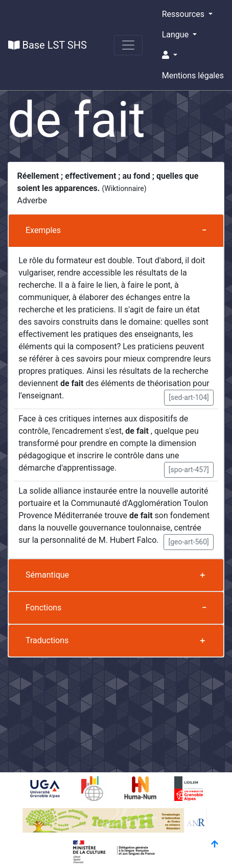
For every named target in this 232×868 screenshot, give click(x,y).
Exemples (43, 230)
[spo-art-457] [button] (189, 470)
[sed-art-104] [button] (189, 397)
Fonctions (43, 608)
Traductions (47, 640)
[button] (193, 55)
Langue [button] (176, 35)
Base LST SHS (48, 45)
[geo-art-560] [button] (188, 542)
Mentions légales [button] (193, 76)
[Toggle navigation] (128, 45)
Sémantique (47, 575)
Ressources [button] (184, 14)
